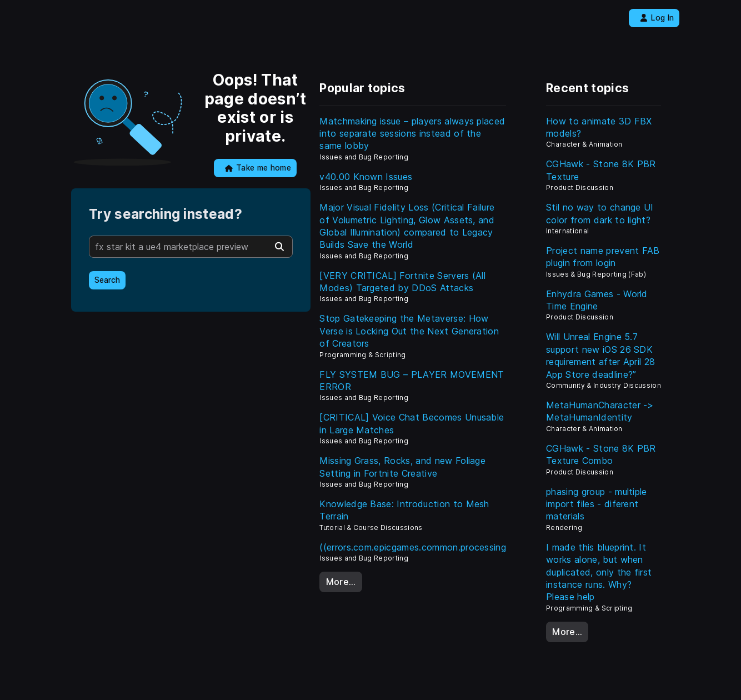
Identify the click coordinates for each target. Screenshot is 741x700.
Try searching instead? (166, 214)
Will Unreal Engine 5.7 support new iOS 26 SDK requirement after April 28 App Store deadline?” (600, 355)
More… (341, 582)
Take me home (258, 168)
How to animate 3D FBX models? (599, 127)
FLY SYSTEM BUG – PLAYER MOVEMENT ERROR (412, 381)
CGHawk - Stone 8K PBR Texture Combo (601, 454)
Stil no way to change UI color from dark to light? (600, 213)
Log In (657, 18)
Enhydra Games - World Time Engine (597, 300)
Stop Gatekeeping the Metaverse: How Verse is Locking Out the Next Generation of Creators (409, 331)
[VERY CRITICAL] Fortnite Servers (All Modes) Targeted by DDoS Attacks (402, 282)
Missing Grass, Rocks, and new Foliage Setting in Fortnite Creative (402, 467)
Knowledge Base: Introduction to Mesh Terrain (404, 510)
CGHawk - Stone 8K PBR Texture (601, 170)
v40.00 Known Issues (366, 177)
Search (107, 280)
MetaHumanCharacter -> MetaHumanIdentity (600, 411)
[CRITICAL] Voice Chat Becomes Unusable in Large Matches (412, 423)
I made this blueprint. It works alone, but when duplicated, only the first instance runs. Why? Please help (599, 572)
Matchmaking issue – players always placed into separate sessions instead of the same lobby (412, 134)
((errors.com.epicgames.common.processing (413, 547)
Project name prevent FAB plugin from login (603, 257)
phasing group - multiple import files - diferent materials (597, 504)
